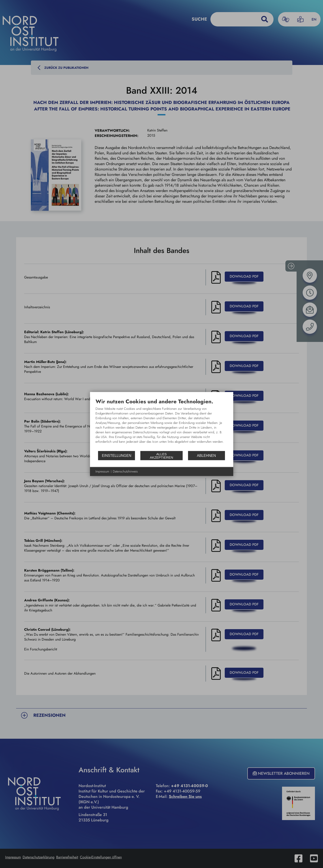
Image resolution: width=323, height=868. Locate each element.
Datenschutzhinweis (125, 472)
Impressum (103, 472)
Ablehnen (206, 455)
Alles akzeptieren (161, 456)
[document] (162, 424)
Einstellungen (117, 455)
